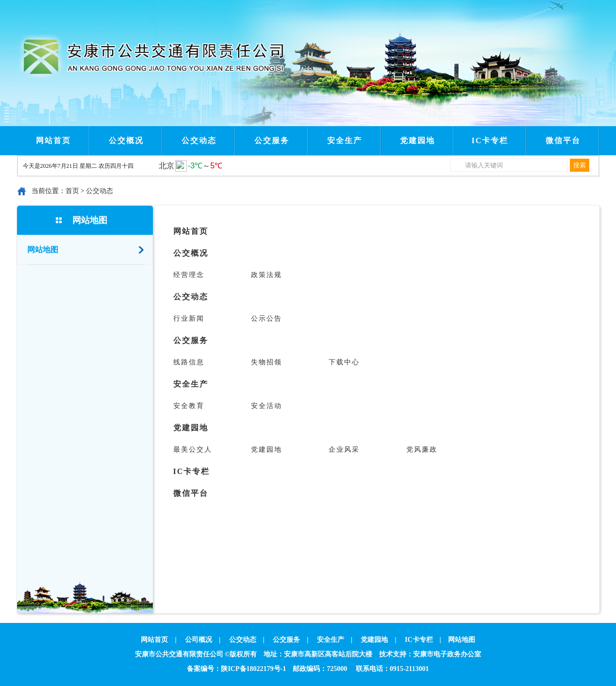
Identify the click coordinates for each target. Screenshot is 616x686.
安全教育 (189, 406)
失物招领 (266, 362)
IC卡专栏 (490, 140)
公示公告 (266, 318)
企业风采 (344, 449)
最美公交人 (193, 449)
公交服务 (272, 140)
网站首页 (53, 140)
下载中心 (344, 362)
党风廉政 (422, 449)
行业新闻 (189, 318)
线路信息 (189, 362)
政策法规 (266, 275)
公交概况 (126, 140)
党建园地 (417, 140)
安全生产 (345, 140)
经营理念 (189, 275)
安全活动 (266, 406)
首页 (72, 191)
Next (230, 9)
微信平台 (563, 140)
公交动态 (199, 140)
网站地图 (90, 220)
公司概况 (199, 640)
